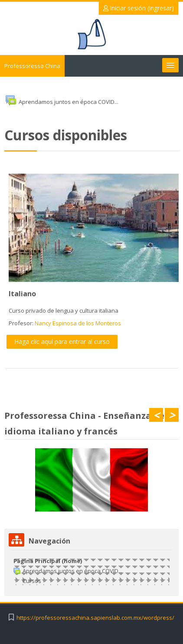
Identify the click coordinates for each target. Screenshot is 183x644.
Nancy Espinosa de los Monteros (78, 323)
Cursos (32, 581)
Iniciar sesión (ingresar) (139, 8)
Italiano (22, 294)
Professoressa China (32, 66)
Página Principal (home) (48, 561)
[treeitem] (91, 571)
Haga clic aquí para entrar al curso (62, 341)
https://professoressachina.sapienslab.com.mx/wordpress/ (95, 618)
